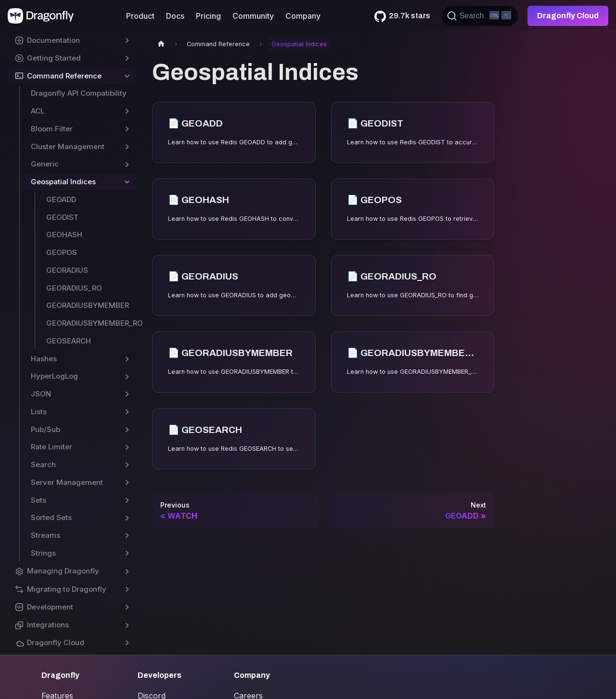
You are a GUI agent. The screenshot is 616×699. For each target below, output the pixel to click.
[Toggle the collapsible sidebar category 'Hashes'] (127, 359)
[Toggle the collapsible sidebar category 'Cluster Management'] (127, 147)
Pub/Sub (45, 429)
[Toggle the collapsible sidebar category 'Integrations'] (127, 625)
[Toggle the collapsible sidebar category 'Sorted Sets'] (127, 518)
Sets (38, 500)
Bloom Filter (52, 129)
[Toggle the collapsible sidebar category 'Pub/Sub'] (127, 430)
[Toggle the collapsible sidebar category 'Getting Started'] (127, 58)
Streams (45, 535)
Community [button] (253, 16)
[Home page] (161, 44)
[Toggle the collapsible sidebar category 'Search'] (127, 465)
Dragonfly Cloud (568, 16)
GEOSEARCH (69, 341)
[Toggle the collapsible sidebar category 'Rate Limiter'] (127, 447)
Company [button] (303, 16)
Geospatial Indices (63, 182)
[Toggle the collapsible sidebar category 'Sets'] (127, 501)
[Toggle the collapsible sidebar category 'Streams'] (127, 536)
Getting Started (54, 58)
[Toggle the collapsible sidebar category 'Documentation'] (127, 41)
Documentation (53, 40)
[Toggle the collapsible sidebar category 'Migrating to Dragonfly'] (127, 590)
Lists (39, 412)
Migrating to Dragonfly (67, 589)
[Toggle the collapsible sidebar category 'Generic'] (127, 164)
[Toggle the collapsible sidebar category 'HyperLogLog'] (127, 376)
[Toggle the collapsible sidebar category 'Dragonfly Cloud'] (127, 643)
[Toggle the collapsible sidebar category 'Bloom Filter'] (127, 129)
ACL (38, 111)
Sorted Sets (51, 517)
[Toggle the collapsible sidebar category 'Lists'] (127, 412)
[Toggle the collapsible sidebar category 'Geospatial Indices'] (127, 182)
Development (50, 607)
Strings (43, 553)
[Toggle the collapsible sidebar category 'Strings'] (127, 553)
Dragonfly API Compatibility (79, 93)
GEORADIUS (67, 270)
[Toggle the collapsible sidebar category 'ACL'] (127, 111)
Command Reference (64, 76)
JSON (41, 394)
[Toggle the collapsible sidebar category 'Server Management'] (127, 483)
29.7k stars (410, 16)
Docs (175, 16)
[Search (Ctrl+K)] (480, 16)
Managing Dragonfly (63, 571)
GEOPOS (62, 252)
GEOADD (61, 199)
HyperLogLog (54, 376)
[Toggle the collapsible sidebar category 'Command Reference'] (127, 76)
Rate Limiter (51, 447)
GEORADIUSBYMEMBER (88, 305)
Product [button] (140, 16)
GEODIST (62, 217)
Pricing (208, 16)
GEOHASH (64, 235)
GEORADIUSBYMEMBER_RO (91, 323)
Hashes (44, 359)
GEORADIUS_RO (74, 288)
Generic (45, 164)
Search (43, 464)
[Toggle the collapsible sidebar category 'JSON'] (127, 394)
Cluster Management (68, 146)
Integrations (48, 625)
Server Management (67, 482)
